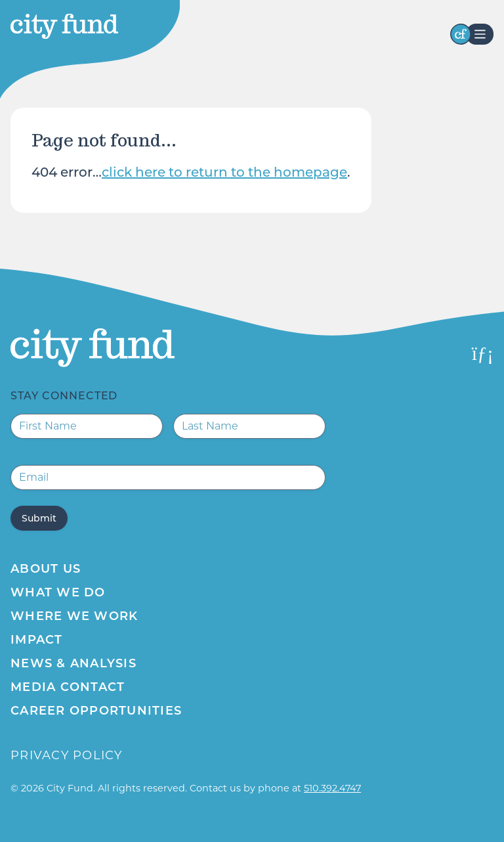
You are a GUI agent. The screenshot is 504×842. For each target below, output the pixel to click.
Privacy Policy (67, 755)
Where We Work (74, 616)
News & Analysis (73, 663)
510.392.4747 (332, 788)
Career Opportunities (96, 711)
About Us (46, 569)
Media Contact (68, 687)
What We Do (58, 592)
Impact (37, 640)
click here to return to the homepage (224, 172)
